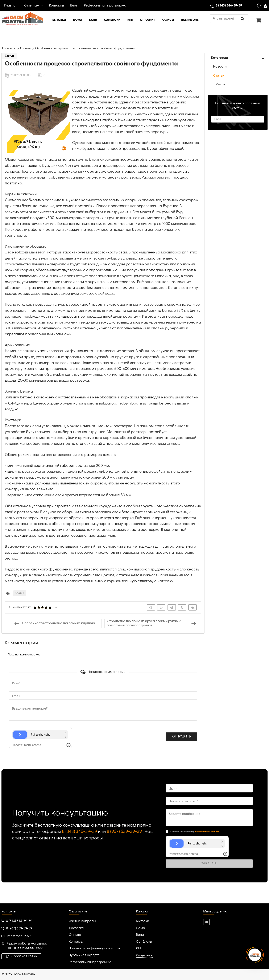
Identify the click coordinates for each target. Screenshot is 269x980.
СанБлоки (144, 942)
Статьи (9, 56)
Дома (140, 928)
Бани (140, 935)
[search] (229, 19)
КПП (139, 949)
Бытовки (142, 921)
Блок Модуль (24, 974)
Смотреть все (144, 955)
